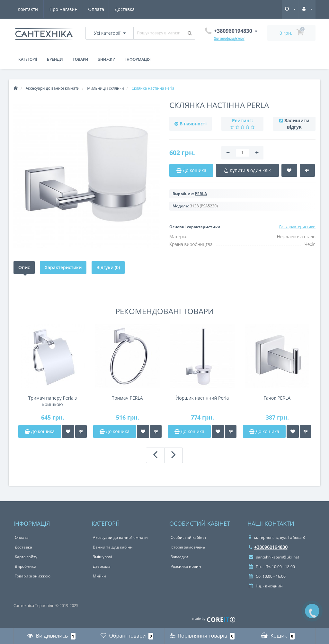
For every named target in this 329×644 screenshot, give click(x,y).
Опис (24, 267)
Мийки (99, 576)
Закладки (179, 557)
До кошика (40, 431)
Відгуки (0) (108, 267)
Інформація (138, 59)
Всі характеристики (297, 227)
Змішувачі (102, 557)
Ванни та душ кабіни (113, 547)
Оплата (65, 9)
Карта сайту (26, 557)
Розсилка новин (186, 566)
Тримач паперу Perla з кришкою (53, 401)
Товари (80, 59)
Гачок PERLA (277, 398)
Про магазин (32, 9)
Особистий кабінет (189, 537)
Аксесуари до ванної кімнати (120, 537)
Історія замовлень (188, 547)
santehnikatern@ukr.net (274, 557)
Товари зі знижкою (33, 576)
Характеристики (63, 267)
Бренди (55, 59)
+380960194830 (268, 547)
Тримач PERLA (127, 398)
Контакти (126, 9)
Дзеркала (102, 566)
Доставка (95, 9)
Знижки (107, 59)
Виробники (26, 566)
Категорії (28, 59)
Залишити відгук (297, 124)
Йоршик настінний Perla (202, 398)
